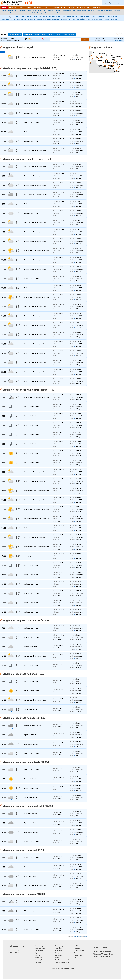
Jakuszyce (31, 19)
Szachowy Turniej (40, 34)
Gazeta (57, 958)
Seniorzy (60, 13)
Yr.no (85, 937)
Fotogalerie (59, 948)
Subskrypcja (96, 7)
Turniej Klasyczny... (69, 34)
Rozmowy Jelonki (16, 13)
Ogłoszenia (37, 7)
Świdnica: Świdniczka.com (102, 956)
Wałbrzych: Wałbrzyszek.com (103, 954)
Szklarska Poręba (55, 17)
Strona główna (40, 948)
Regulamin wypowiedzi (62, 960)
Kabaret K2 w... (28, 34)
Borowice (95, 19)
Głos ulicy (50, 11)
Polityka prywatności (62, 962)
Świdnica (118, 4)
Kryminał (109, 11)
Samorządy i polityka (29, 13)
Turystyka (40, 13)
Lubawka (76, 19)
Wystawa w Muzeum (15, 34)
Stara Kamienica (111, 17)
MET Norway (77, 937)
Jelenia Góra (20, 17)
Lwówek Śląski (85, 19)
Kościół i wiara (100, 11)
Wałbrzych (112, 4)
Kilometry (91, 11)
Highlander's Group (69, 969)
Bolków (39, 19)
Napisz (4, 7)
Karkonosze (15, 19)
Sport (22, 7)
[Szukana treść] (66, 39)
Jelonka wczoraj (81, 11)
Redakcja (77, 946)
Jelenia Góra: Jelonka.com (102, 952)
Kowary (35, 17)
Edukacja (58, 11)
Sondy (63, 7)
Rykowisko (55, 7)
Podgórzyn (100, 17)
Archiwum (71, 7)
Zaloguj (121, 40)
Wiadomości (13, 7)
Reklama (77, 948)
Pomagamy (5, 13)
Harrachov (115, 19)
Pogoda (29, 7)
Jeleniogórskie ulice (68, 11)
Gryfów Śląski (104, 19)
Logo (76, 958)
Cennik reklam (79, 951)
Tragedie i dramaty (8, 11)
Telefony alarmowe (83, 7)
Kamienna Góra (66, 19)
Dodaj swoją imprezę (62, 946)
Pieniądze (117, 11)
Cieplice (24, 19)
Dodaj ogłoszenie (41, 960)
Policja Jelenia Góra (39, 11)
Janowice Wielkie (68, 17)
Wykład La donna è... (54, 34)
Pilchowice (47, 19)
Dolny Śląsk (6, 19)
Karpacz (28, 17)
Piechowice (43, 17)
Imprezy (46, 7)
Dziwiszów (56, 19)
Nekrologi (22, 11)
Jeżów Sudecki (80, 17)
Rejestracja (115, 40)
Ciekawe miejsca (50, 13)
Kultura (29, 11)
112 (16, 11)
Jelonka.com (22, 949)
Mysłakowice (91, 17)
